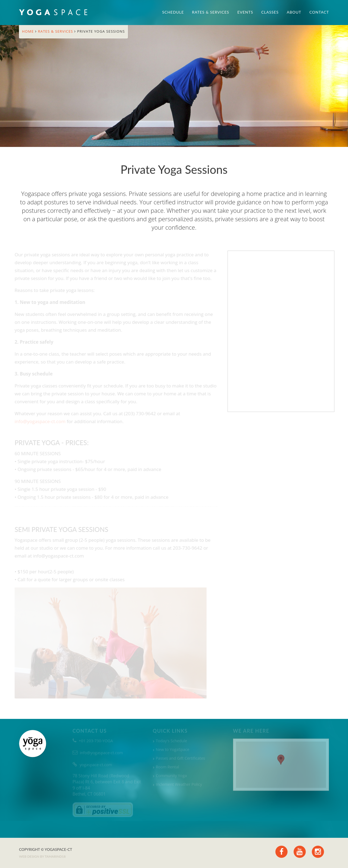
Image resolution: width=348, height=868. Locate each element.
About (294, 12)
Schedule (173, 12)
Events (245, 12)
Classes (270, 12)
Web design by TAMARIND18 (42, 856)
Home (29, 31)
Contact (319, 12)
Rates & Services (211, 12)
